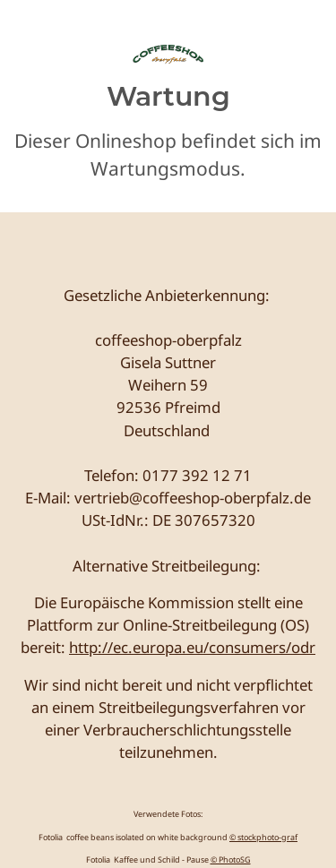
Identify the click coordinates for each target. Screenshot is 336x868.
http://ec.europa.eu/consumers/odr (192, 647)
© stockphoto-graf (263, 837)
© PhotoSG (231, 859)
